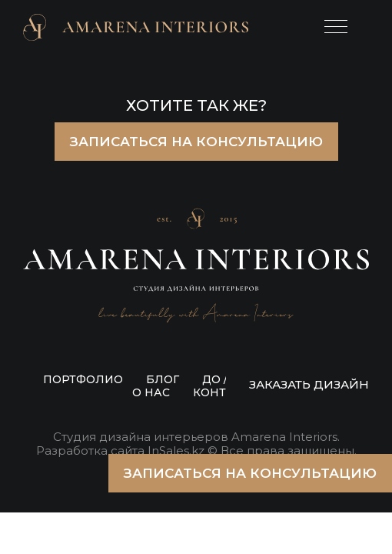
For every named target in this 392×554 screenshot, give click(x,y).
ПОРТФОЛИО (83, 379)
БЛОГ (163, 379)
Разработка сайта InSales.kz (120, 451)
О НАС (151, 392)
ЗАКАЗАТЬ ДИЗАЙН (309, 384)
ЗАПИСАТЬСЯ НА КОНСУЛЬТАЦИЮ (196, 142)
